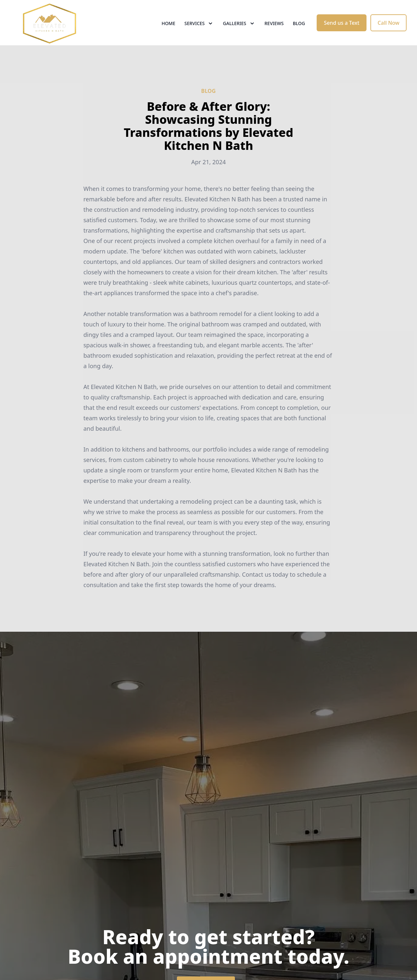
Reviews (274, 29)
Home (168, 29)
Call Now (388, 29)
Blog (299, 29)
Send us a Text (342, 29)
